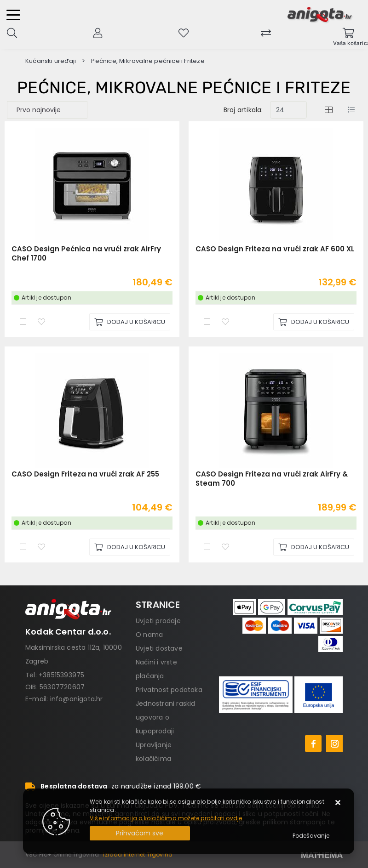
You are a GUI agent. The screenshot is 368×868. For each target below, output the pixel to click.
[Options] (311, 836)
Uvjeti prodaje (158, 621)
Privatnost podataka (169, 690)
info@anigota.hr (77, 699)
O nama (149, 635)
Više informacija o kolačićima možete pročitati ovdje (166, 818)
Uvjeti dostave (159, 648)
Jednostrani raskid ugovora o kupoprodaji (166, 717)
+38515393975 (61, 675)
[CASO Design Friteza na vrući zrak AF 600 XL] (314, 322)
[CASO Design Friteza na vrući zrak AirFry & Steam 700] (314, 547)
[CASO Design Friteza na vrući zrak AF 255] (130, 547)
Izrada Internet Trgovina (138, 854)
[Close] (140, 833)
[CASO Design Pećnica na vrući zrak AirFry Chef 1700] (130, 322)
